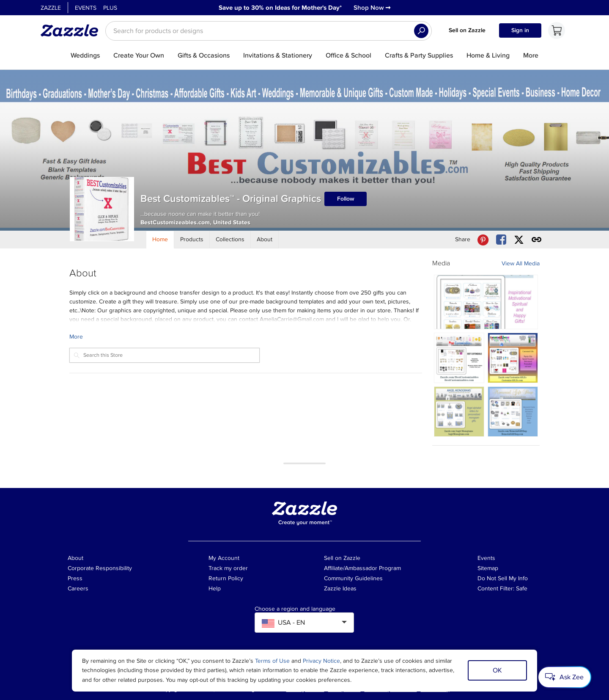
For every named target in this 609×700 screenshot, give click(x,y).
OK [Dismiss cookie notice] (497, 670)
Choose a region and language (295, 609)
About (75, 558)
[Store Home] (160, 240)
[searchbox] (269, 31)
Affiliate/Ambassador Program (362, 568)
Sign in (520, 30)
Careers (78, 588)
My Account (224, 558)
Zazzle (51, 8)
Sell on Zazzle (467, 30)
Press (75, 578)
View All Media (521, 263)
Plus (110, 8)
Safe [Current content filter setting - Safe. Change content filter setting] (522, 588)
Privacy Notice (321, 661)
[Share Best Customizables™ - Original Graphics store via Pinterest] (483, 240)
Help (215, 588)
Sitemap (488, 568)
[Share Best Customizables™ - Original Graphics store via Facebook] (501, 240)
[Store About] (265, 240)
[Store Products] (192, 240)
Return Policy (226, 578)
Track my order (228, 568)
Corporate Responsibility (100, 568)
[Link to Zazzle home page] (72, 30)
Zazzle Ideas (340, 588)
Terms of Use (272, 661)
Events (86, 8)
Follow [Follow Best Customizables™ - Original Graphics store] (346, 199)
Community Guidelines (353, 578)
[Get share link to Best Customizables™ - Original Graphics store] (537, 240)
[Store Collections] (230, 240)
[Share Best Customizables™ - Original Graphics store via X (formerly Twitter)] (519, 240)
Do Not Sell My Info (503, 578)
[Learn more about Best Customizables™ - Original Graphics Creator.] (246, 337)
